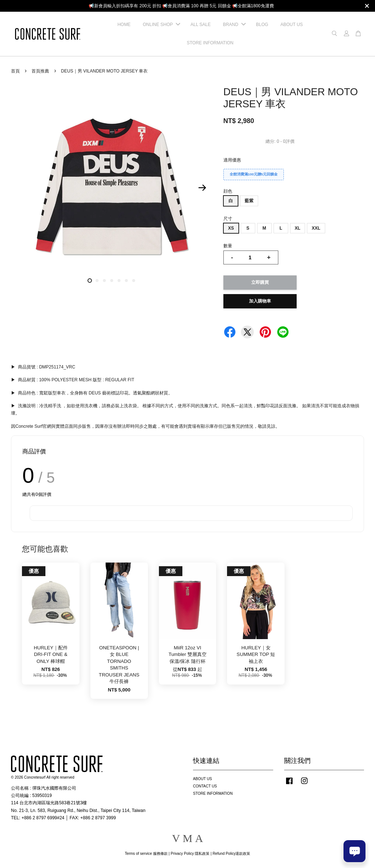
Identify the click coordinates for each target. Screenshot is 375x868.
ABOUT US (292, 25)
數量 (228, 246)
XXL (316, 228)
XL (298, 228)
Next (203, 188)
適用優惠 (232, 160)
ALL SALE (201, 25)
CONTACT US (205, 786)
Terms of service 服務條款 (146, 854)
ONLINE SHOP (161, 25)
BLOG (262, 25)
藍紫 (249, 201)
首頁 (15, 71)
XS (231, 228)
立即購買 (260, 282)
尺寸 (228, 219)
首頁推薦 (40, 71)
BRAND (234, 25)
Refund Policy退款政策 (232, 854)
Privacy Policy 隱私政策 (190, 854)
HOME (124, 25)
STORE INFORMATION (210, 43)
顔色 (228, 191)
